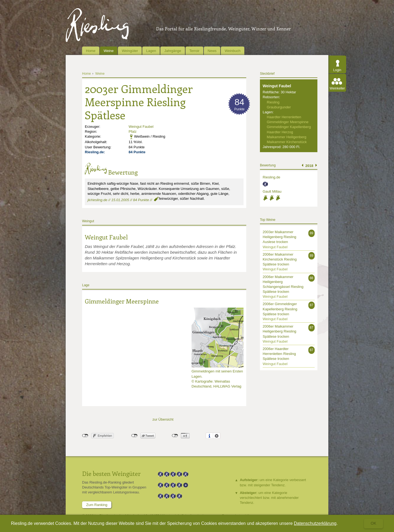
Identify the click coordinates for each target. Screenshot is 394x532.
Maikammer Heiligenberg (287, 137)
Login (337, 70)
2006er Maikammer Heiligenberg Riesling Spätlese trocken (279, 331)
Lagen (151, 51)
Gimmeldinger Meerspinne (122, 301)
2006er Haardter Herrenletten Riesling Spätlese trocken (279, 354)
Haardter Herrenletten (284, 117)
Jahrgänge (173, 51)
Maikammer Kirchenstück (287, 142)
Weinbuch (233, 51)
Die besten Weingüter (111, 473)
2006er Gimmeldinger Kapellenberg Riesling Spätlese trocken (280, 309)
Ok (373, 523)
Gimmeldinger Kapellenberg (289, 127)
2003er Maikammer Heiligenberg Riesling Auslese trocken (279, 237)
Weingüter (130, 51)
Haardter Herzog (280, 132)
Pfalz (133, 131)
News (212, 51)
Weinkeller (337, 88)
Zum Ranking (97, 505)
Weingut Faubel (141, 127)
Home (91, 51)
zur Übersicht (163, 419)
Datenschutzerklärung (315, 523)
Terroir (194, 51)
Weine (109, 51)
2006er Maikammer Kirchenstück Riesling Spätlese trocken (280, 259)
